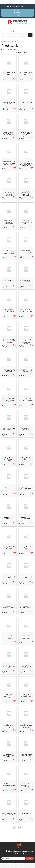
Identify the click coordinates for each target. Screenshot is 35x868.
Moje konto (17, 10)
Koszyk (18, 15)
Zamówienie (18, 13)
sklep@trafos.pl (20, 6)
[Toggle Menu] (30, 35)
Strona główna (5, 41)
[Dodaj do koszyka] (14, 79)
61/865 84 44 (7, 6)
